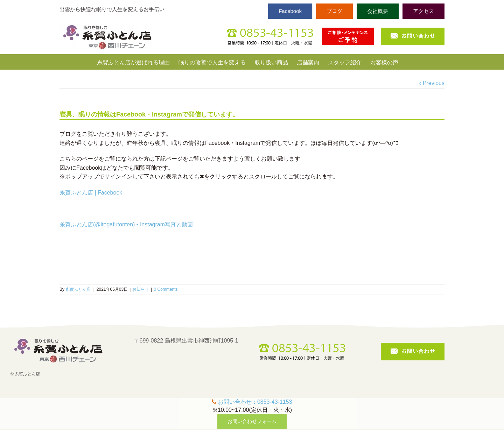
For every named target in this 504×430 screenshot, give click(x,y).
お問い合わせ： (238, 402)
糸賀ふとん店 (78, 289)
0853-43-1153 (275, 402)
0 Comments (166, 289)
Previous (434, 83)
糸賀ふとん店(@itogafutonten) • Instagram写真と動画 (126, 224)
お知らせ (141, 289)
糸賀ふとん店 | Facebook (91, 193)
